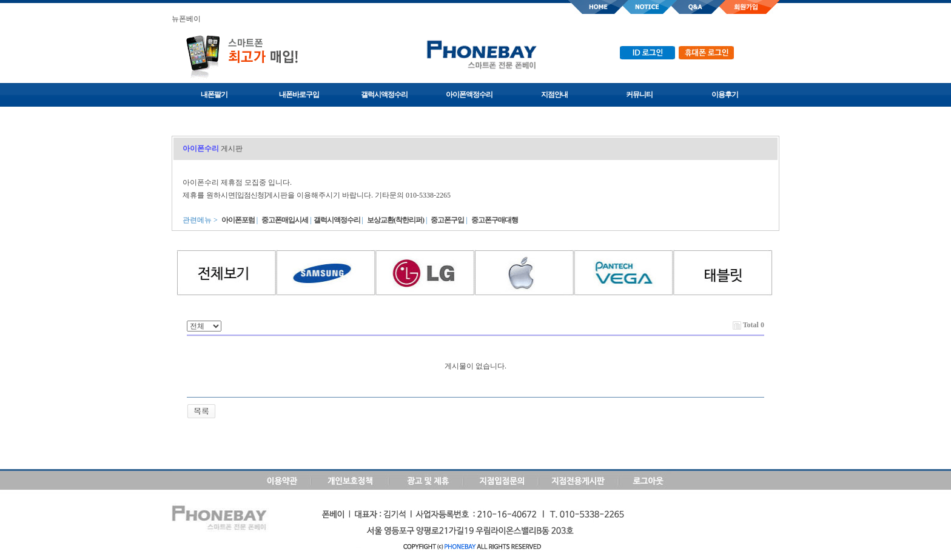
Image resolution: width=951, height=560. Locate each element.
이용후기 (725, 95)
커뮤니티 (639, 95)
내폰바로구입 (299, 95)
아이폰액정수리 (469, 95)
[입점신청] (250, 195)
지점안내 (554, 95)
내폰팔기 (214, 95)
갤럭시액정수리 (384, 95)
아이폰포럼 (238, 220)
